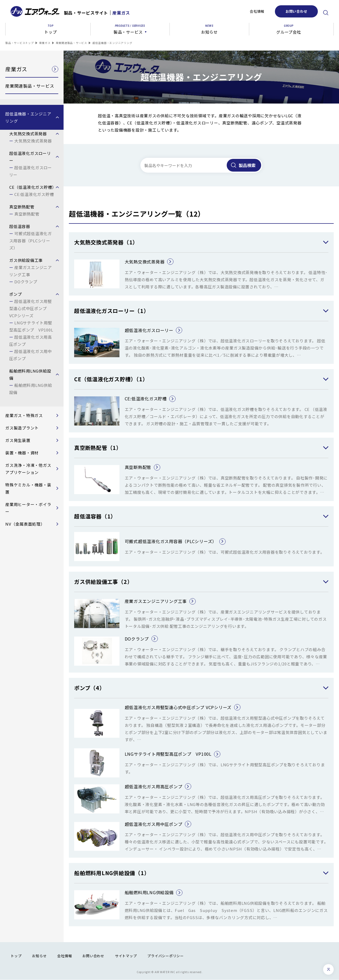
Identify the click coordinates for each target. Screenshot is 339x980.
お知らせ (39, 956)
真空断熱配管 (27, 214)
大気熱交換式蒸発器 (33, 141)
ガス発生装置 (18, 440)
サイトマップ (126, 956)
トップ (16, 956)
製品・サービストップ (20, 43)
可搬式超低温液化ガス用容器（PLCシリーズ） (31, 241)
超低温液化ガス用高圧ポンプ (31, 341)
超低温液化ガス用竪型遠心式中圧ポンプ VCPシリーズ (31, 308)
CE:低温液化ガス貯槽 (34, 194)
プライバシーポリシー (166, 956)
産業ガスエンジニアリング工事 (31, 271)
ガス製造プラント (22, 428)
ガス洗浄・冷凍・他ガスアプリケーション (28, 469)
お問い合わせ (296, 11)
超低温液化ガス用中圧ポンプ (31, 355)
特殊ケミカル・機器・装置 (28, 488)
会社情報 (257, 11)
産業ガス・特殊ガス (24, 415)
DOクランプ (26, 282)
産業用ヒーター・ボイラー (28, 508)
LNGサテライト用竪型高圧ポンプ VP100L (31, 326)
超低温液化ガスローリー (31, 171)
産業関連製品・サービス (72, 43)
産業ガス (45, 43)
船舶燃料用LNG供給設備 (31, 389)
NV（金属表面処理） (25, 524)
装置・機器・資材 (22, 453)
